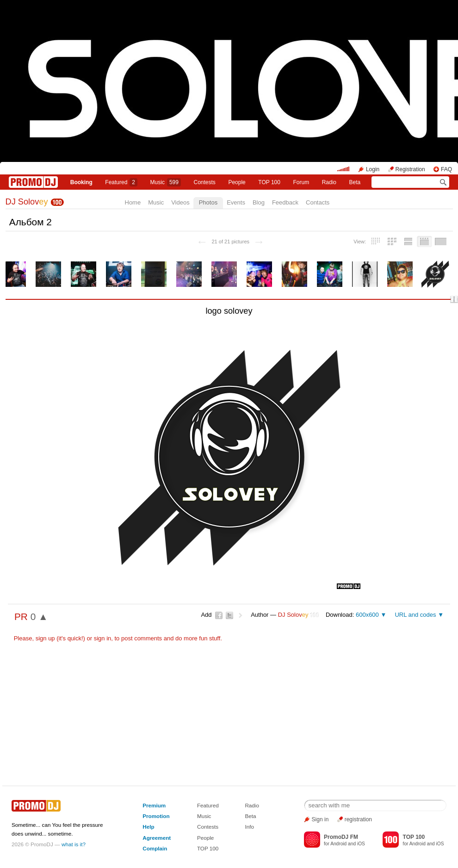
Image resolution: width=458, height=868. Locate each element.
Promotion (156, 816)
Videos (180, 202)
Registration (410, 169)
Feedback (285, 202)
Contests (208, 827)
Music (166, 182)
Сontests (205, 182)
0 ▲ (39, 617)
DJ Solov (27, 202)
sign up (45, 638)
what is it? (74, 844)
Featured (121, 182)
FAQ (446, 169)
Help (148, 827)
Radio (329, 182)
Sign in (320, 819)
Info (249, 827)
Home (133, 202)
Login (373, 169)
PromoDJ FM (341, 837)
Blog (259, 202)
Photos (208, 202)
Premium (154, 805)
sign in (103, 638)
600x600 (367, 615)
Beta (355, 182)
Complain (155, 848)
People (237, 182)
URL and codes (415, 615)
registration (358, 819)
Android (338, 844)
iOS (361, 844)
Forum (301, 182)
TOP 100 (269, 182)
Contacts (318, 202)
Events (236, 202)
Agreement (157, 838)
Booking (81, 182)
